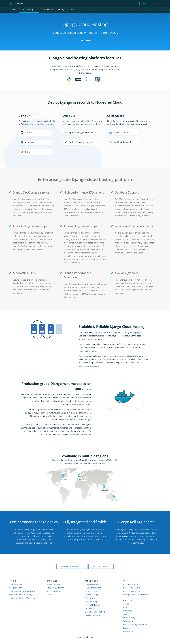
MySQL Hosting (53, 591)
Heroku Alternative (132, 588)
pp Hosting (28, 10)
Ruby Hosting (91, 602)
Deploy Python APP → (72, 566)
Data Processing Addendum (136, 625)
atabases (47, 10)
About (126, 604)
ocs (72, 10)
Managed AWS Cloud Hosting (136, 595)
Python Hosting (15, 584)
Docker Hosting (92, 595)
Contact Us (128, 631)
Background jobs (92, 615)
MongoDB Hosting (55, 584)
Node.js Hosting (92, 584)
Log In (156, 3)
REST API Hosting (131, 584)
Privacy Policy (129, 618)
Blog (125, 607)
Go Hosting (90, 608)
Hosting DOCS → (101, 566)
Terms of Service (131, 621)
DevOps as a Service (132, 591)
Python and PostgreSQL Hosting (23, 598)
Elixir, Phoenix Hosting (95, 612)
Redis (49, 595)
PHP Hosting (90, 598)
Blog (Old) (128, 611)
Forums (127, 628)
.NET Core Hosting (93, 588)
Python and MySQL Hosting (21, 595)
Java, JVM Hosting (93, 605)
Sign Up (144, 3)
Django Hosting (15, 588)
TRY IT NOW (85, 41)
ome (13, 10)
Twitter (126, 614)
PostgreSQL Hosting (55, 588)
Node (19, 4)
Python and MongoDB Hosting (22, 591)
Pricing (61, 10)
